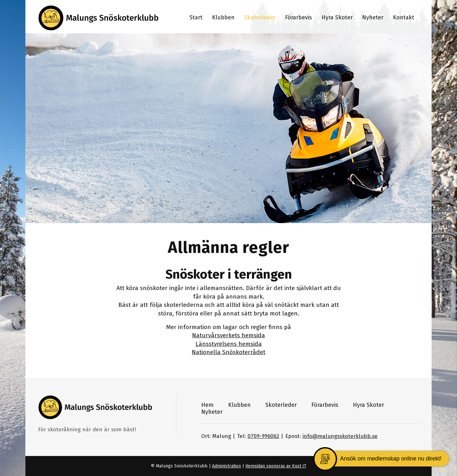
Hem (207, 405)
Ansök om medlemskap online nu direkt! (391, 459)
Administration (226, 466)
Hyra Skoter (368, 405)
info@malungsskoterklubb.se (340, 436)
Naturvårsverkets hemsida (228, 335)
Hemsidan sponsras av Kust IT (276, 466)
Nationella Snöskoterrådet (228, 352)
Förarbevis (325, 405)
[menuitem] (196, 17)
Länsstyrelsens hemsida (229, 344)
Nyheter (212, 412)
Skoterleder (281, 405)
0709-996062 (263, 436)
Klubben (239, 405)
